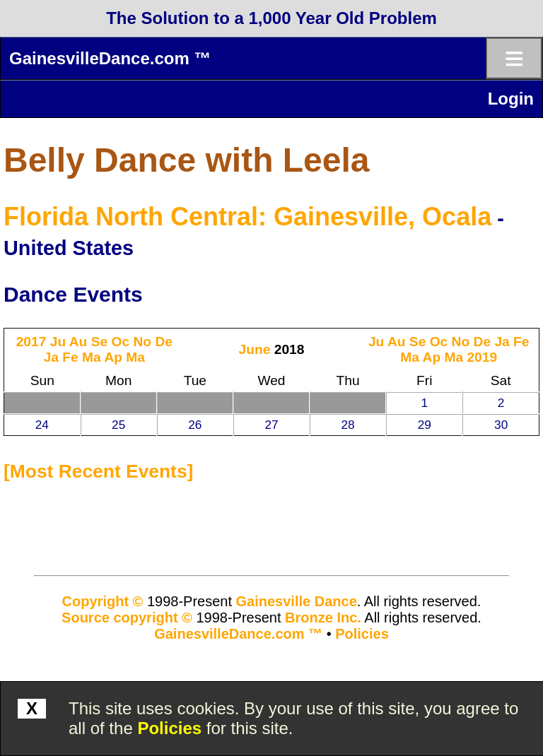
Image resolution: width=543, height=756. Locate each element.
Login (511, 99)
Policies (169, 728)
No (142, 342)
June (255, 349)
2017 (31, 342)
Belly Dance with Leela (187, 160)
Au (78, 342)
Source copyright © (127, 618)
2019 (482, 357)
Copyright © (103, 601)
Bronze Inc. (323, 618)
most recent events (99, 471)
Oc (121, 342)
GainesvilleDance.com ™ (110, 58)
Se (99, 342)
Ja (51, 357)
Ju (58, 342)
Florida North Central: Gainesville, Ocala (247, 217)
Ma (92, 357)
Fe (70, 357)
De (164, 342)
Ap (113, 357)
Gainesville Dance (297, 601)
